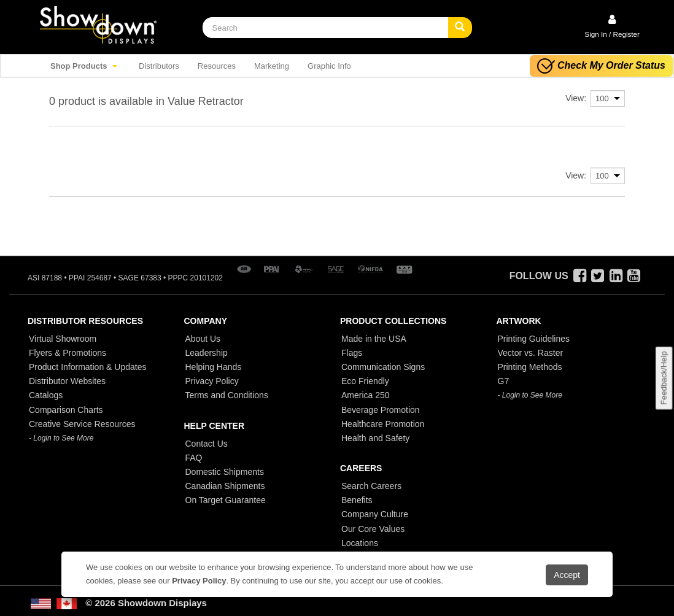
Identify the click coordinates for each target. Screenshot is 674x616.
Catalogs (46, 395)
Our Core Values (373, 529)
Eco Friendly (365, 381)
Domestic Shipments (225, 472)
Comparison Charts (66, 410)
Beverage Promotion (381, 410)
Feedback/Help (663, 378)
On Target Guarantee (226, 500)
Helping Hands (214, 367)
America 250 (366, 395)
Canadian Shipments (225, 486)
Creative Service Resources (82, 424)
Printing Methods (530, 367)
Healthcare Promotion (383, 424)
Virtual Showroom (63, 339)
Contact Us (207, 444)
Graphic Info (329, 66)
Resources (217, 66)
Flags (352, 353)
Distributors (159, 66)
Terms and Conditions (227, 395)
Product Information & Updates (87, 367)
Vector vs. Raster (531, 353)
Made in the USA (374, 339)
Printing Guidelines (534, 339)
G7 (504, 381)
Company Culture (375, 514)
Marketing (272, 66)
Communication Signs (383, 367)
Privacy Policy (212, 381)
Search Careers (371, 486)
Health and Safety (375, 438)
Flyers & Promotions (68, 353)
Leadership (207, 353)
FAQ (194, 458)
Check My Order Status (601, 66)
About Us (203, 339)
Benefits (357, 500)
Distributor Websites (67, 381)
